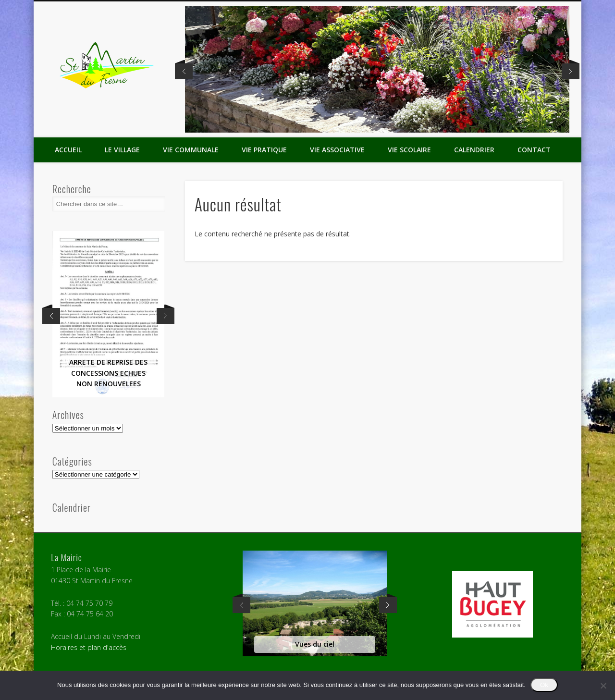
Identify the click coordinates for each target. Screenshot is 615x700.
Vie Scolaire (409, 150)
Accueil (68, 150)
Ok (544, 685)
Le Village (122, 150)
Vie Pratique (264, 150)
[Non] (603, 686)
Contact (534, 150)
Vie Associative (337, 150)
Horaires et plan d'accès (89, 647)
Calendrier (474, 150)
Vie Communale (191, 150)
